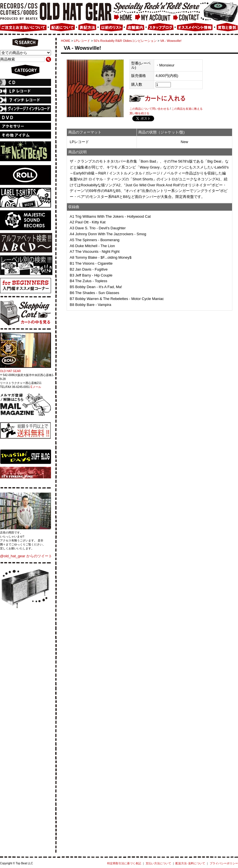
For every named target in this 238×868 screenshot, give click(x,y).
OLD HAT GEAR (10, 371)
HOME (66, 41)
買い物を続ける (139, 113)
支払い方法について (158, 863)
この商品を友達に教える (187, 109)
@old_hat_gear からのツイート (26, 556)
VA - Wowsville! (171, 41)
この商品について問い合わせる (149, 109)
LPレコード (82, 41)
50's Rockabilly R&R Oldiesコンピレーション (125, 41)
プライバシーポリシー (224, 863)
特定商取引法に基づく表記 (124, 863)
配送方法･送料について (190, 863)
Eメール (36, 387)
